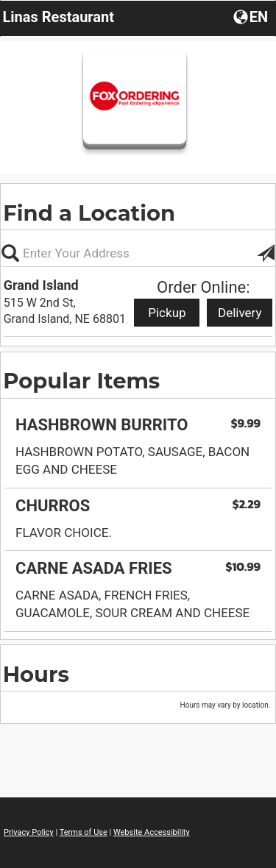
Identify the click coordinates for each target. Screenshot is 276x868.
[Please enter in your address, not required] (138, 253)
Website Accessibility (152, 832)
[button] (252, 16)
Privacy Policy (29, 832)
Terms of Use (84, 832)
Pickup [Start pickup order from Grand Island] (167, 313)
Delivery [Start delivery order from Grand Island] (240, 313)
